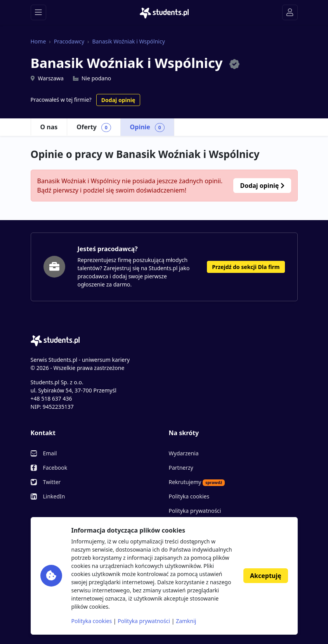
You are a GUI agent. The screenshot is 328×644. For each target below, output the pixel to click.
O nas (49, 127)
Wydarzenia (184, 453)
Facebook (55, 468)
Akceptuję (266, 576)
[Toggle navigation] (38, 12)
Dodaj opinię (118, 100)
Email (50, 453)
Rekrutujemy (197, 482)
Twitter (52, 482)
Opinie (147, 127)
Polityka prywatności (195, 511)
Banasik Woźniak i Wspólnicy (128, 41)
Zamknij (186, 621)
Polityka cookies (189, 496)
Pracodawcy (69, 41)
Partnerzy (181, 468)
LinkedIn (54, 496)
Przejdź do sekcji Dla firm (246, 267)
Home (38, 41)
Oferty (94, 127)
